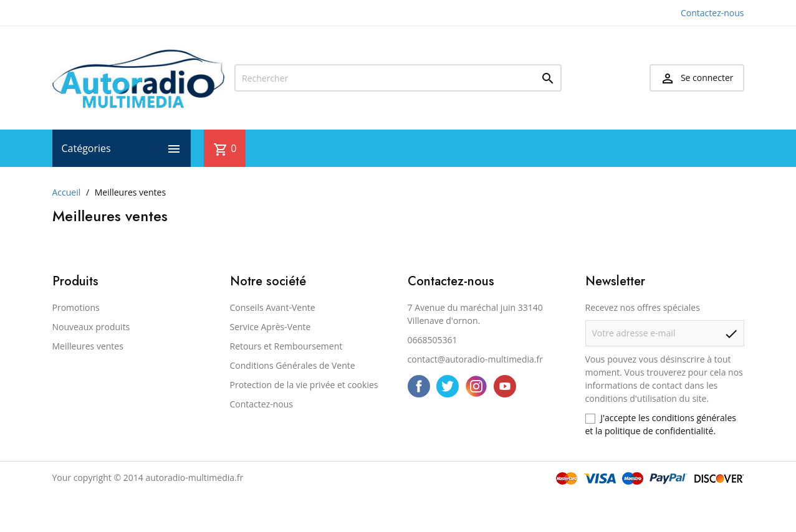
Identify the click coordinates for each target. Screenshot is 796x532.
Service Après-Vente (271, 327)
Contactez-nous (712, 13)
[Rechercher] (398, 78)
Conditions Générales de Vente (293, 365)
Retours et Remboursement (286, 346)
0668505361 (433, 340)
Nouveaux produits (91, 327)
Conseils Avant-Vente (273, 307)
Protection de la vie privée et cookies (304, 385)
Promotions (76, 307)
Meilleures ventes (88, 346)
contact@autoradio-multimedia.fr (475, 359)
